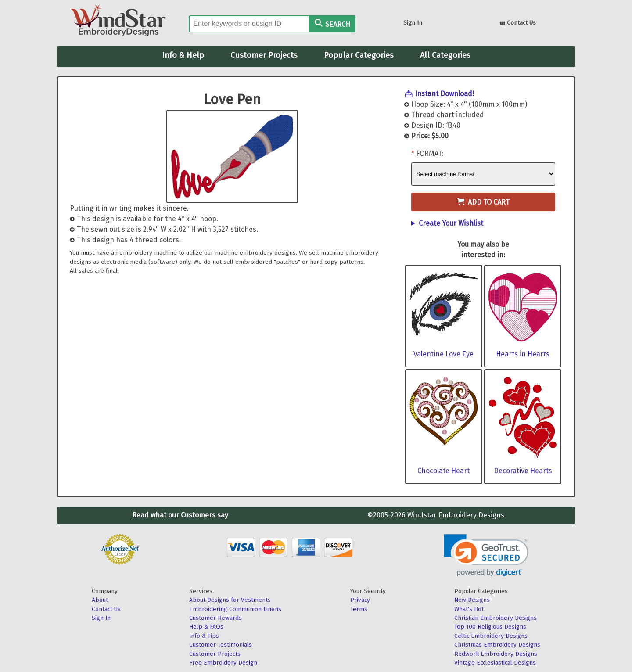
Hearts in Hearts (523, 354)
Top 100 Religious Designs (490, 627)
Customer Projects (264, 55)
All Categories (445, 55)
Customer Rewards (215, 618)
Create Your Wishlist (451, 223)
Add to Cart (483, 202)
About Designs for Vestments (230, 600)
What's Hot (469, 609)
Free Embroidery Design (223, 663)
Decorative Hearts (523, 471)
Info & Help (183, 55)
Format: (430, 153)
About (100, 600)
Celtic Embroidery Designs (491, 636)
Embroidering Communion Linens (235, 609)
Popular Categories (359, 55)
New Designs (472, 600)
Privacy (360, 600)
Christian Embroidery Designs (496, 618)
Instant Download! (444, 94)
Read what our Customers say (180, 515)
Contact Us (518, 23)
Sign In (413, 23)
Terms (359, 609)
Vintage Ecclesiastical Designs (495, 663)
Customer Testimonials (221, 645)
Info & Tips (204, 636)
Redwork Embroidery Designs (496, 654)
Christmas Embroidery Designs (497, 645)
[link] (486, 555)
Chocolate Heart (443, 471)
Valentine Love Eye (443, 354)
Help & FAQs (206, 627)
